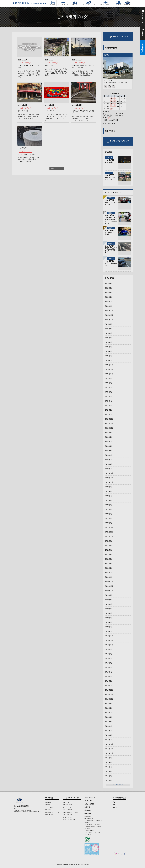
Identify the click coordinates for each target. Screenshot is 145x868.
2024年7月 (109, 387)
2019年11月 (109, 640)
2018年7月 (109, 713)
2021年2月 (109, 573)
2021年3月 (109, 568)
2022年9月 (109, 487)
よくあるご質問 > (90, 804)
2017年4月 (109, 780)
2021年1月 (109, 577)
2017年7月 (109, 767)
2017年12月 (109, 744)
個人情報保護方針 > (89, 819)
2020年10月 (109, 591)
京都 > (115, 805)
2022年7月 (109, 496)
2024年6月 (109, 392)
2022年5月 (109, 505)
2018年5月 (109, 722)
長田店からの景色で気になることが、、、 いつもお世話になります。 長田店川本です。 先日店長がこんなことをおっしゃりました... (83, 116)
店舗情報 (53, 3)
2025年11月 (109, 315)
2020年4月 (109, 618)
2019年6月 (109, 663)
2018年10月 (109, 699)
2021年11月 (109, 532)
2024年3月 (109, 405)
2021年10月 (109, 536)
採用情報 (118, 3)
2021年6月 (109, 555)
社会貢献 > (88, 810)
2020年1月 (109, 631)
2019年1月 (109, 685)
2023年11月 (109, 424)
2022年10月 (109, 482)
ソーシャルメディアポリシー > (92, 833)
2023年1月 (109, 469)
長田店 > (109, 158)
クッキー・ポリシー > (90, 831)
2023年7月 (109, 442)
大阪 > (115, 802)
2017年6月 (109, 771)
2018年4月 (109, 726)
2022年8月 (109, 491)
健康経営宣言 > (88, 816)
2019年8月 (109, 654)
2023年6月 (109, 446)
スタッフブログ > (68, 810)
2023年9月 (109, 433)
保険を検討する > (68, 815)
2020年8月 (109, 600)
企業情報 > (88, 807)
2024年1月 (109, 415)
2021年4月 (109, 564)
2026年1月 (109, 306)
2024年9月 (109, 378)
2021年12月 (109, 527)
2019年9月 (109, 649)
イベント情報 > (89, 801)
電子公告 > (87, 829)
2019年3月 (109, 676)
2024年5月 (109, 396)
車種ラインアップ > (49, 802)
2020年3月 (109, 622)
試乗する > (47, 805)
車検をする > (66, 802)
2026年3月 (109, 297)
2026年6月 (109, 284)
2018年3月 (109, 731)
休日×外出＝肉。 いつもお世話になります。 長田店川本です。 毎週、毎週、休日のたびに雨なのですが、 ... (29, 115)
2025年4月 (109, 347)
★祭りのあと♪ (110, 162)
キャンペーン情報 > (49, 807)
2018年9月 (109, 704)
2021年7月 (109, 550)
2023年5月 (109, 451)
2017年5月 (109, 776)
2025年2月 (109, 356)
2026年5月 (109, 288)
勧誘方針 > (87, 823)
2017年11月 (109, 749)
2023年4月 (109, 455)
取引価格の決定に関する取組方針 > (93, 827)
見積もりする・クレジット (52, 812)
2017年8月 (109, 762)
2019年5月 (109, 667)
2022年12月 (109, 473)
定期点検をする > (68, 805)
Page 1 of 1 (55, 168)
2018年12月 (109, 690)
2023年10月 (109, 428)
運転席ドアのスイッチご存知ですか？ (111, 250)
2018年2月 (109, 735)
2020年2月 (109, 627)
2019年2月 (109, 681)
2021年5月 (109, 559)
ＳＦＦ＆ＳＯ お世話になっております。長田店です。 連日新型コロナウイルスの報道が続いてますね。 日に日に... (56, 116)
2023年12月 (109, 419)
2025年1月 (109, 360)
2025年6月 (109, 338)
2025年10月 (109, 320)
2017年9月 (109, 758)
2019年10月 (109, 645)
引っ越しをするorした (69, 820)
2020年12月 (109, 582)
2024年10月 (109, 374)
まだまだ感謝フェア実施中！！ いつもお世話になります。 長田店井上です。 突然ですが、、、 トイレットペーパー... (29, 158)
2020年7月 (109, 604)
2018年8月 (109, 708)
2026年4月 (109, 293)
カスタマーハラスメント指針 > (92, 825)
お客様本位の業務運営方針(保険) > (93, 821)
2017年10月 (109, 753)
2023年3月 (109, 460)
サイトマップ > (88, 835)
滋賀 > (115, 807)
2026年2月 (109, 302)
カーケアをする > (68, 807)
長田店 (106, 55)
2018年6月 (109, 717)
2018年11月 (109, 695)
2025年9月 (109, 324)
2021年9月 (109, 541)
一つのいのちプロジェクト (106, 3)
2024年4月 (109, 401)
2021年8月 (109, 545)
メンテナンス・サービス (89, 3)
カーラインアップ (63, 3)
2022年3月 (109, 514)
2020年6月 (109, 609)
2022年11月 (109, 478)
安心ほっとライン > (68, 817)
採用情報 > (88, 813)
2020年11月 (109, 586)
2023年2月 (109, 464)
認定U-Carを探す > (49, 815)
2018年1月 (109, 740)
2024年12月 (109, 365)
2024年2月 (109, 410)
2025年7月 (109, 333)
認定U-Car (75, 3)
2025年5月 (109, 342)
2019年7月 (109, 658)
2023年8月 (109, 437)
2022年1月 (109, 523)
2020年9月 (109, 595)
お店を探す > (48, 810)
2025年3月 (109, 351)
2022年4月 (109, 509)
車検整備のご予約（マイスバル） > (72, 812)
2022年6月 (109, 500)
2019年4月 (109, 672)
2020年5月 (109, 613)
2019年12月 (109, 636)
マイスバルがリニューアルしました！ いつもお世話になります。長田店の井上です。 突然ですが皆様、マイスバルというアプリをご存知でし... (29, 71)
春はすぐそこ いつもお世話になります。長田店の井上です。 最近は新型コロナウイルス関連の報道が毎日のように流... (56, 70)
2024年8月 (109, 383)
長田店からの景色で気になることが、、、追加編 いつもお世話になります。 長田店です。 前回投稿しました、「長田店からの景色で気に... (83, 70)
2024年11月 (109, 369)
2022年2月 (109, 518)
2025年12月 (109, 311)
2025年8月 (109, 329)
